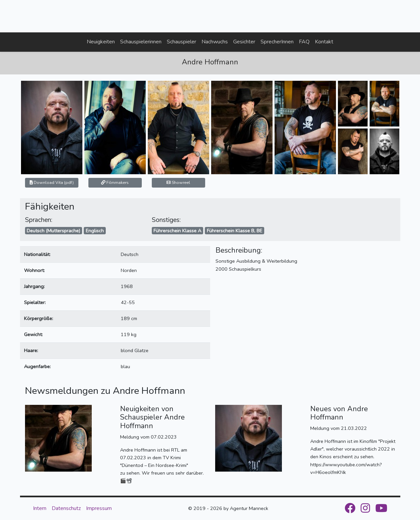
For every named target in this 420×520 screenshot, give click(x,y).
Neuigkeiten (101, 42)
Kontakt (324, 42)
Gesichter (244, 42)
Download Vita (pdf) (52, 182)
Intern (40, 508)
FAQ (304, 42)
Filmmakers (115, 182)
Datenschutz (66, 508)
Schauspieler (181, 42)
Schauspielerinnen (141, 42)
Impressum (99, 508)
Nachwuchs (215, 42)
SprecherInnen (277, 42)
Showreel (178, 182)
